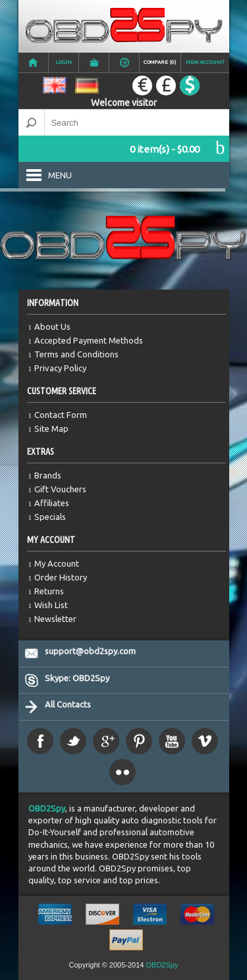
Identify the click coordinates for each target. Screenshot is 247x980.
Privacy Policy (60, 368)
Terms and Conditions (76, 354)
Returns (49, 591)
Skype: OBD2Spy (77, 678)
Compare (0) (160, 62)
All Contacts (68, 704)
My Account (57, 563)
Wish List (51, 605)
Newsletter (55, 619)
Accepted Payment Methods (89, 340)
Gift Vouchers (60, 489)
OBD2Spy (47, 808)
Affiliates (52, 503)
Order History (61, 577)
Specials (50, 517)
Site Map (51, 428)
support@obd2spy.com (90, 651)
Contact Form (61, 415)
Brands (48, 475)
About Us (52, 326)
